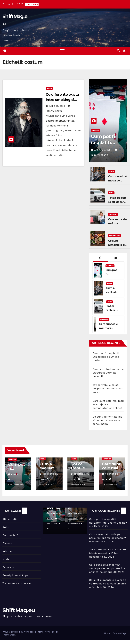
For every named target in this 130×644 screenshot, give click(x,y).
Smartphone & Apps (15, 575)
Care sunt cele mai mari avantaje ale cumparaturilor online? (107, 568)
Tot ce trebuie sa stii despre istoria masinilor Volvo (108, 389)
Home (107, 633)
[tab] (100, 258)
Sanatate (8, 567)
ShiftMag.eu (19, 610)
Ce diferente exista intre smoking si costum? (62, 100)
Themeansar (9, 635)
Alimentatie (114, 236)
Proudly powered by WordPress (19, 632)
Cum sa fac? (10, 535)
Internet (113, 214)
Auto (111, 193)
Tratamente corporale (17, 583)
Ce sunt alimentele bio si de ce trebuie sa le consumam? (107, 420)
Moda (49, 88)
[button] (118, 51)
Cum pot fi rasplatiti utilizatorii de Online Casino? (106, 357)
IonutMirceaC (53, 524)
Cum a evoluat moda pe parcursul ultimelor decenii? (108, 373)
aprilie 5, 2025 (103, 150)
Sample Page (120, 633)
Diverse (95, 130)
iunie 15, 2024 (57, 106)
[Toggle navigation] (62, 51)
